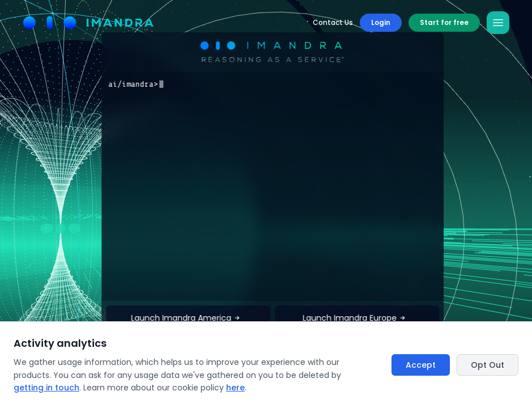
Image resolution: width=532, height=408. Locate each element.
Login (381, 22)
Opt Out (488, 365)
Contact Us (333, 23)
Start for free (444, 22)
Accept (421, 365)
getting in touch (46, 388)
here (235, 388)
